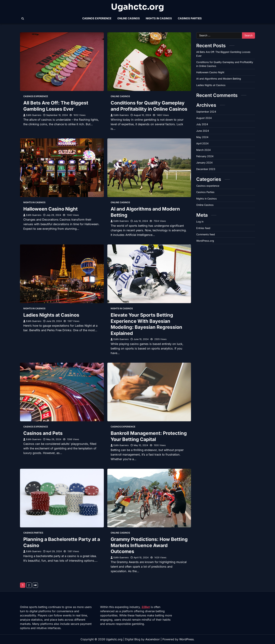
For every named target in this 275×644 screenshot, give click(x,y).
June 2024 (203, 131)
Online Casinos (129, 18)
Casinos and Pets (43, 433)
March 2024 (203, 150)
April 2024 (202, 143)
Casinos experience (97, 18)
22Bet (146, 607)
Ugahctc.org (137, 7)
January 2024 (204, 163)
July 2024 (202, 124)
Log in (200, 222)
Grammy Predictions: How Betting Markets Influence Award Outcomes (149, 545)
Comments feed (206, 234)
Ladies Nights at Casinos (51, 315)
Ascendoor (153, 639)
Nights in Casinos (159, 18)
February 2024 (205, 156)
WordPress (186, 639)
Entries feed (203, 228)
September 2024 (206, 112)
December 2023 (206, 169)
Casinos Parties (190, 18)
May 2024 (202, 137)
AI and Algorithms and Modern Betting (219, 79)
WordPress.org (205, 241)
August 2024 (204, 118)
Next (35, 585)
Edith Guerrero (32, 115)
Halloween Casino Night (51, 209)
